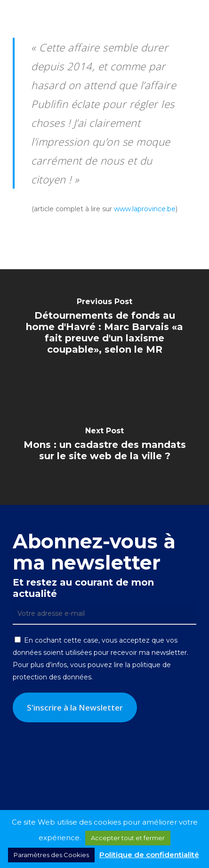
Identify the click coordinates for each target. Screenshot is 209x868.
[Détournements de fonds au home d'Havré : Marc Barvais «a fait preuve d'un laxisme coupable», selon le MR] (104, 328)
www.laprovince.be (145, 209)
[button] (195, 14)
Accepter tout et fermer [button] (128, 838)
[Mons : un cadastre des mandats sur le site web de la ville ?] (104, 446)
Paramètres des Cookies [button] (51, 855)
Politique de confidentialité (149, 855)
